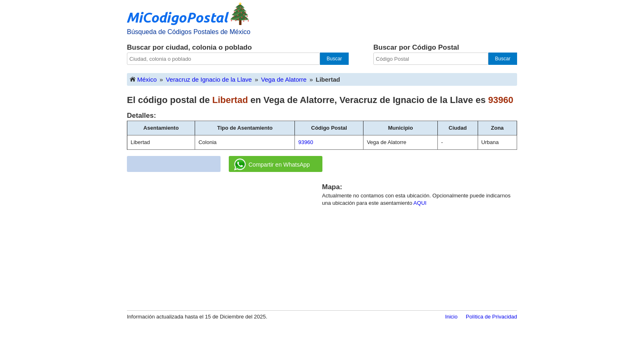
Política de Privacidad (491, 317)
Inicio (451, 317)
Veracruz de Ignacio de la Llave (209, 79)
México (143, 79)
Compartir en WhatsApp (272, 165)
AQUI (420, 203)
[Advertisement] (225, 240)
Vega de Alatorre (284, 79)
